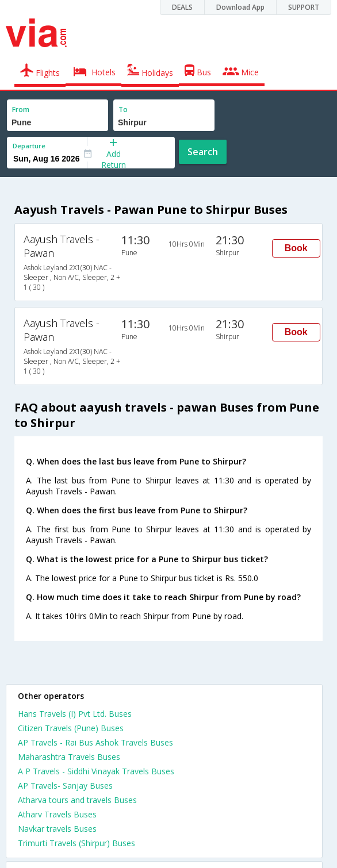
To (123, 110)
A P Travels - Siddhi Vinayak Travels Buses (96, 771)
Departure (29, 146)
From (21, 110)
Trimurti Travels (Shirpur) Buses (76, 843)
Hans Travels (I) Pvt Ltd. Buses (75, 714)
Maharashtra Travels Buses (69, 757)
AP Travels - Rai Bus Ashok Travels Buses (95, 742)
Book (296, 248)
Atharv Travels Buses (57, 814)
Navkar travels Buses (57, 829)
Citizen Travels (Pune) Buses (71, 728)
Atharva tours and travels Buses (77, 800)
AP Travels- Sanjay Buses (65, 786)
